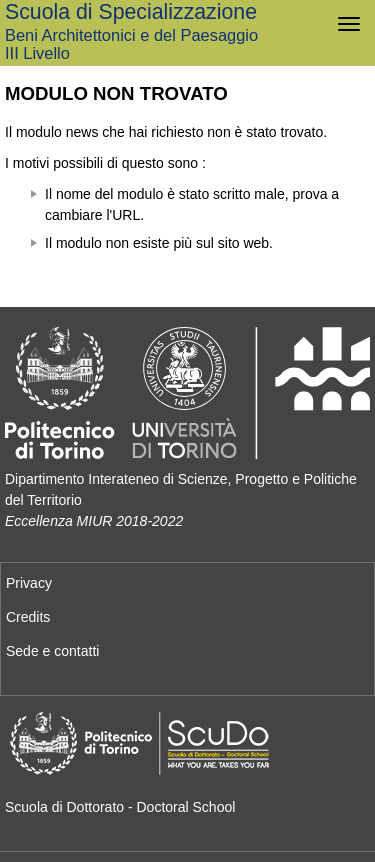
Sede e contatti (52, 651)
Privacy (29, 583)
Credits (28, 617)
